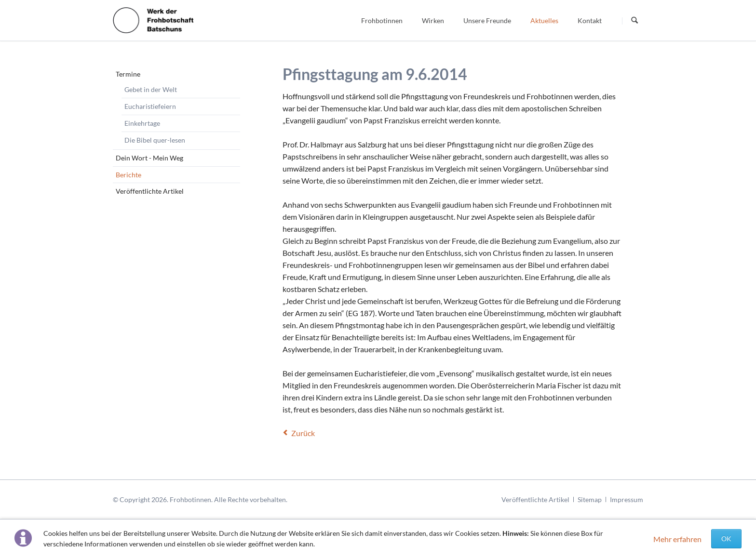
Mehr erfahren (677, 539)
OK (726, 538)
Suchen (634, 21)
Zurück (303, 433)
